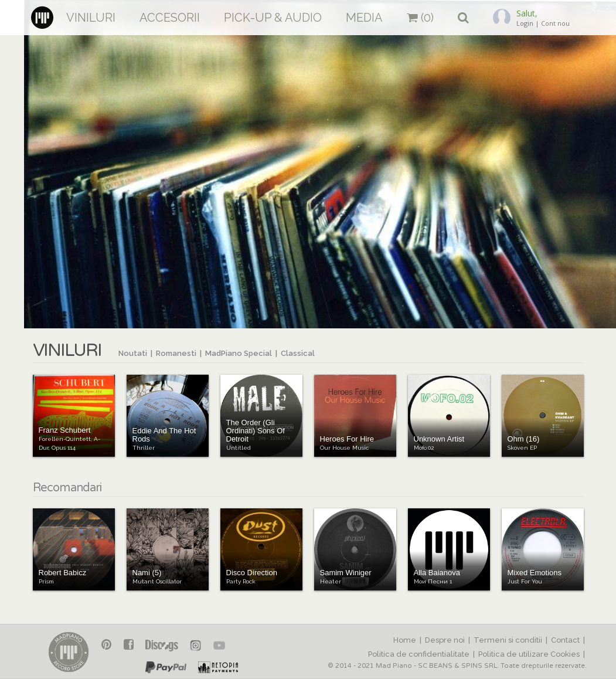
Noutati (133, 353)
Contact (565, 640)
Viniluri (91, 18)
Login (525, 23)
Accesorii (170, 18)
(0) (420, 18)
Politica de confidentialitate (419, 654)
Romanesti (176, 353)
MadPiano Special (239, 353)
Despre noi (445, 640)
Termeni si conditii (508, 640)
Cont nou (555, 23)
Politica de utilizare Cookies (529, 654)
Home (405, 640)
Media (364, 18)
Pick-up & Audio (273, 18)
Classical (298, 353)
